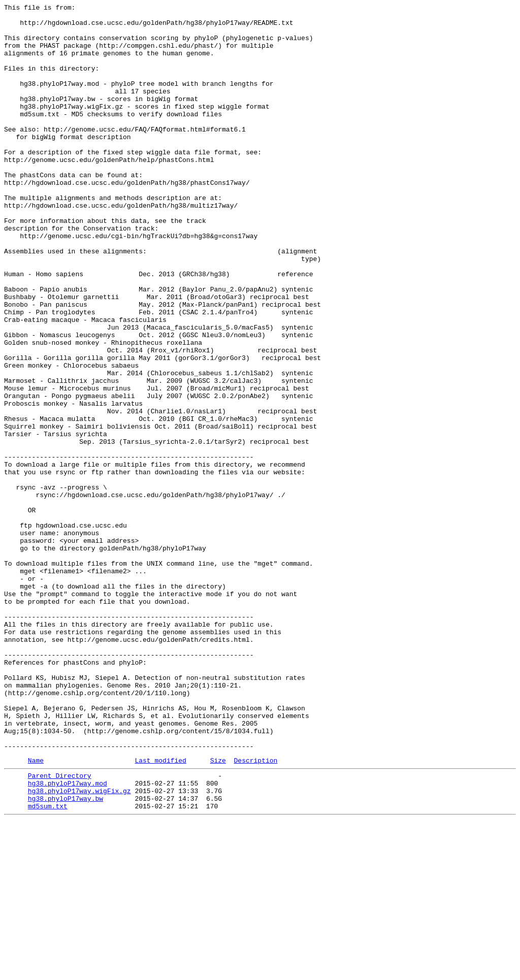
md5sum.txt (48, 964)
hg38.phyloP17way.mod (68, 937)
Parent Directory (60, 928)
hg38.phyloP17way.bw (66, 955)
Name (36, 911)
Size (218, 911)
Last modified (160, 911)
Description (255, 911)
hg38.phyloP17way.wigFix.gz (79, 946)
